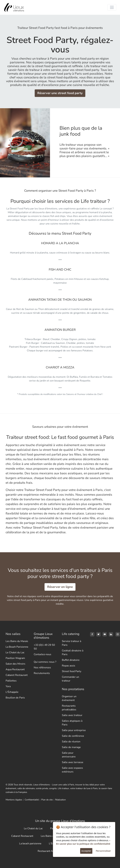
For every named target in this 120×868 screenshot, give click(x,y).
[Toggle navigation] (112, 7)
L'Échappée (12, 692)
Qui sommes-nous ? (45, 662)
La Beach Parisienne (17, 647)
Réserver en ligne (60, 587)
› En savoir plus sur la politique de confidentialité (83, 842)
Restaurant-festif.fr (49, 851)
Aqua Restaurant (15, 669)
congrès (53, 788)
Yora (8, 686)
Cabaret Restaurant (17, 675)
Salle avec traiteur (72, 715)
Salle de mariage (71, 747)
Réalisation (60, 800)
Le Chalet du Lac (15, 652)
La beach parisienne (30, 844)
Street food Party (72, 671)
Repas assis (69, 666)
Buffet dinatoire (71, 660)
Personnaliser (103, 851)
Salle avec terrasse (73, 762)
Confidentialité (32, 800)
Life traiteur (63, 788)
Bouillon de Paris (15, 698)
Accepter (86, 851)
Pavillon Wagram (15, 658)
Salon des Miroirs (15, 664)
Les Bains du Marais (17, 641)
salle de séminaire (26, 788)
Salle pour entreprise (74, 730)
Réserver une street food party (60, 93)
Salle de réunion (71, 742)
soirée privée (42, 788)
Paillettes (11, 681)
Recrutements (42, 673)
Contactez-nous (42, 654)
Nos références (42, 668)
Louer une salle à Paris (63, 785)
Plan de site (47, 800)
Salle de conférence (73, 736)
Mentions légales (14, 800)
